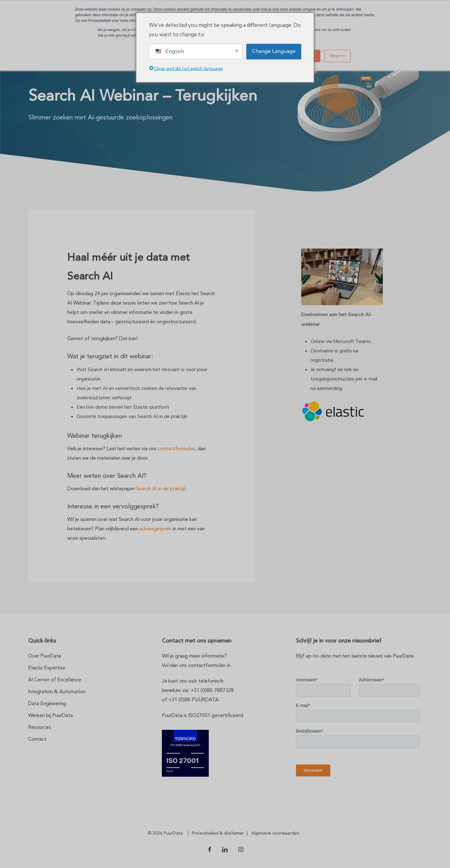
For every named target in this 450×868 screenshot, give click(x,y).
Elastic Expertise (47, 668)
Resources (40, 728)
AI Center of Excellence (55, 680)
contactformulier (176, 449)
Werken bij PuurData (50, 716)
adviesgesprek (155, 529)
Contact (37, 739)
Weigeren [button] (337, 56)
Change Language (274, 51)
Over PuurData (45, 656)
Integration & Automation (57, 692)
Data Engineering (47, 704)
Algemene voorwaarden (275, 833)
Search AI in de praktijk (161, 489)
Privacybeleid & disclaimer (218, 833)
